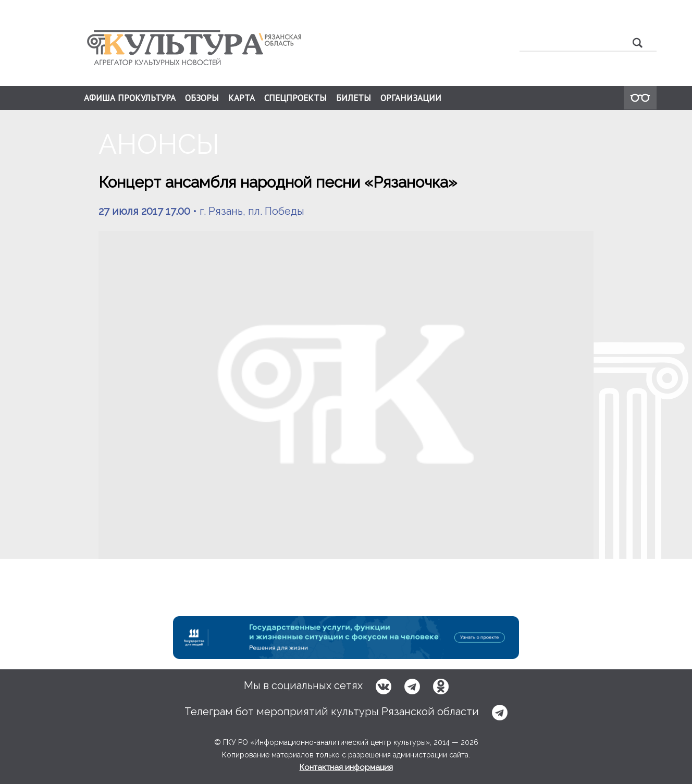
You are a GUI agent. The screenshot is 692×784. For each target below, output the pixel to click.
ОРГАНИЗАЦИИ (411, 98)
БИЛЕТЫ (354, 98)
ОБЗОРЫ (202, 98)
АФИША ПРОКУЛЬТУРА (130, 98)
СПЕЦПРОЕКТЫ (295, 98)
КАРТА (242, 98)
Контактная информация (346, 767)
